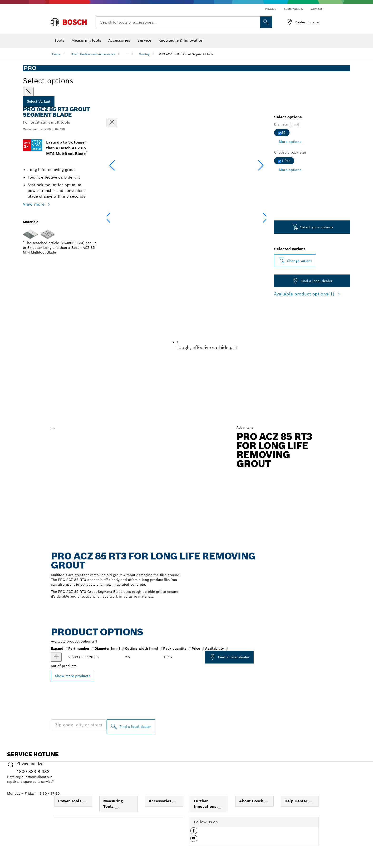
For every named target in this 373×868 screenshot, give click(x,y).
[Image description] (120, 219)
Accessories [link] (160, 801)
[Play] (53, 429)
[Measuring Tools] (117, 808)
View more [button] (34, 204)
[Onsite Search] (266, 22)
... (127, 54)
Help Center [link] (297, 801)
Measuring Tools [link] (113, 804)
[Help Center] (310, 802)
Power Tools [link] (70, 801)
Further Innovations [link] (206, 804)
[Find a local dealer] (131, 727)
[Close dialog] (112, 123)
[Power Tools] (84, 802)
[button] (261, 165)
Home (56, 54)
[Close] (28, 92)
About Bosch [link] (252, 801)
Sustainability (294, 9)
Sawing (144, 54)
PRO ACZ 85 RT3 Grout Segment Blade (186, 54)
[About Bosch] (266, 802)
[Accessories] (174, 802)
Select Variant (39, 101)
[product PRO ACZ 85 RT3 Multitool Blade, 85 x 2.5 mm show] (56, 657)
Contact (317, 9)
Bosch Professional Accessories (93, 54)
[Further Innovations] (219, 808)
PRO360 (271, 9)
